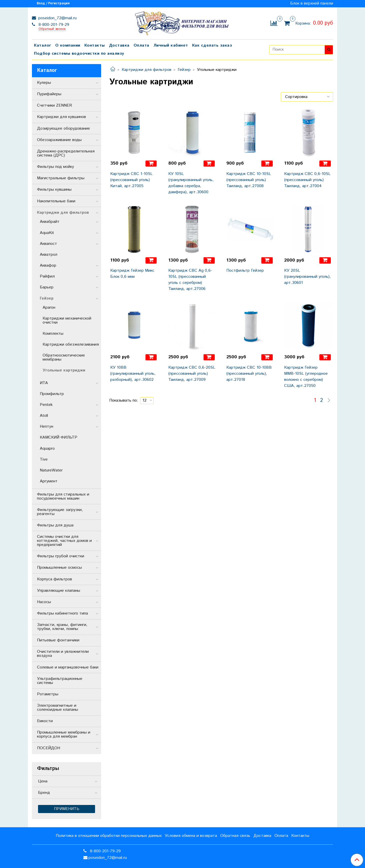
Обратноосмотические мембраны (64, 357)
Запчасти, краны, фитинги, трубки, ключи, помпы (62, 627)
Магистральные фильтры (61, 178)
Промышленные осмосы (59, 568)
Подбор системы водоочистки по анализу (79, 54)
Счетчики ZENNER (54, 105)
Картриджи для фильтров (147, 70)
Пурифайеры (49, 94)
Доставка (119, 45)
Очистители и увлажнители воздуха (63, 654)
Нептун (47, 427)
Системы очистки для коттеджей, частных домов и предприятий (64, 541)
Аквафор (48, 265)
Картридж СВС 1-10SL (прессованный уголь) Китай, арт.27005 (131, 180)
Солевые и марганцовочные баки (68, 667)
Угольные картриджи (64, 370)
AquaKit (47, 233)
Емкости (45, 721)
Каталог (43, 45)
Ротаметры (48, 694)
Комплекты (53, 334)
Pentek (46, 405)
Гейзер (184, 70)
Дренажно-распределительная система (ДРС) (66, 153)
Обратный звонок (52, 29)
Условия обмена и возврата (191, 836)
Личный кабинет (171, 45)
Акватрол (49, 255)
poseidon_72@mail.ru (57, 18)
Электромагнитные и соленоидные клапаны (58, 708)
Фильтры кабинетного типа (62, 613)
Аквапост (48, 244)
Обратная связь (235, 836)
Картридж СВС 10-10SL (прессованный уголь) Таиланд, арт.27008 (249, 180)
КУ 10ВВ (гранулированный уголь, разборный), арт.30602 (133, 374)
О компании (68, 45)
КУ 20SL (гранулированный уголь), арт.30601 (307, 277)
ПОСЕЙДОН (49, 748)
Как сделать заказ (212, 45)
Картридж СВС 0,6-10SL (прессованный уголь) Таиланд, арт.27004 (307, 180)
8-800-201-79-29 (53, 25)
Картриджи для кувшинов (61, 117)
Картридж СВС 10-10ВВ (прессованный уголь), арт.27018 (249, 374)
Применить (67, 809)
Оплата (141, 45)
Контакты (95, 45)
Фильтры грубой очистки (61, 556)
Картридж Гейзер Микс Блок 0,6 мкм (132, 274)
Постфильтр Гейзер (245, 271)
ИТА (44, 383)
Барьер (47, 287)
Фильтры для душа (55, 525)
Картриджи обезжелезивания (71, 344)
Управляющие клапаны (59, 591)
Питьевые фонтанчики (58, 640)
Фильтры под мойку (56, 167)
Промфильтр (52, 394)
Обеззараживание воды (59, 140)
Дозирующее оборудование (63, 129)
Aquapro (47, 449)
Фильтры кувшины (54, 190)
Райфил (47, 276)
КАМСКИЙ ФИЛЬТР (59, 437)
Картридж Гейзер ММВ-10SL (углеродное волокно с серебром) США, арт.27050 (306, 377)
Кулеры (44, 83)
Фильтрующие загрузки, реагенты (60, 512)
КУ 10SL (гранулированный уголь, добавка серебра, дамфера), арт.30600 (191, 183)
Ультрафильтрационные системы (60, 681)
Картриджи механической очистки (67, 320)
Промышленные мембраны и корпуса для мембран (64, 734)
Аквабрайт (50, 222)
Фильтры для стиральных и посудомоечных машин (63, 496)
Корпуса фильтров (54, 579)
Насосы (44, 602)
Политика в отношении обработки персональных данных (109, 836)
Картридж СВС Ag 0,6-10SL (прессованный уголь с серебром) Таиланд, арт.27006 (190, 280)
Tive (44, 459)
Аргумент (49, 481)
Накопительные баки (56, 201)
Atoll (44, 416)
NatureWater (51, 470)
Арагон (49, 308)
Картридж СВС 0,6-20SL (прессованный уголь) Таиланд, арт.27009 (192, 374)
